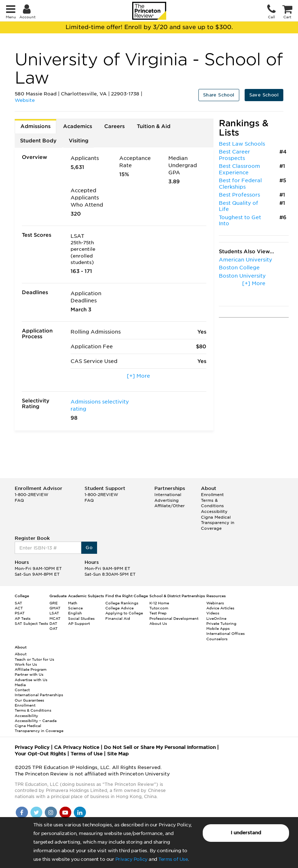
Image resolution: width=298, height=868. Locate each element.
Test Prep (158, 613)
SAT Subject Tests (31, 623)
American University (246, 260)
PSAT (20, 613)
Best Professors (239, 195)
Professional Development (174, 618)
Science (75, 608)
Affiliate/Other (170, 506)
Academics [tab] (78, 126)
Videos (213, 613)
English (75, 613)
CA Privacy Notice (77, 747)
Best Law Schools (242, 144)
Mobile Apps (218, 628)
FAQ (19, 500)
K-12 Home (159, 603)
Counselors (217, 639)
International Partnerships (39, 695)
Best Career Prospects (234, 155)
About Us (158, 623)
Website (25, 100)
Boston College (239, 268)
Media (20, 685)
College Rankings (122, 603)
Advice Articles (220, 608)
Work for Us (26, 664)
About (21, 654)
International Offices (225, 633)
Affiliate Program (31, 669)
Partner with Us (29, 674)
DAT (53, 623)
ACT (19, 608)
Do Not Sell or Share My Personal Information (160, 747)
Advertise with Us (31, 680)
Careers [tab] (114, 126)
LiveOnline (216, 618)
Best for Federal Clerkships (240, 184)
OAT (54, 628)
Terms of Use (173, 859)
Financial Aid (118, 618)
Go (89, 548)
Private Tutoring (221, 623)
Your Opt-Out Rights (40, 754)
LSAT (54, 613)
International (168, 495)
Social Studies (81, 618)
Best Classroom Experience (239, 169)
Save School (264, 95)
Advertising (167, 500)
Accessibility (214, 511)
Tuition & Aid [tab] (154, 126)
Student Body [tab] (38, 141)
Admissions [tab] (35, 126)
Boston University (242, 276)
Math (73, 603)
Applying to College (124, 613)
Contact (22, 690)
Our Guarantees (29, 700)
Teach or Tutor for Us (34, 659)
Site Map (118, 754)
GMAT (55, 608)
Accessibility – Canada (36, 721)
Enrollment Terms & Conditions (212, 500)
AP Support (79, 623)
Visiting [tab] (79, 141)
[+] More (138, 376)
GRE (54, 603)
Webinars (215, 603)
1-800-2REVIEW (32, 495)
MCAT (55, 618)
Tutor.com (159, 608)
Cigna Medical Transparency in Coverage (218, 523)
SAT (18, 603)
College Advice (119, 608)
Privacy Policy (131, 859)
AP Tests (23, 618)
